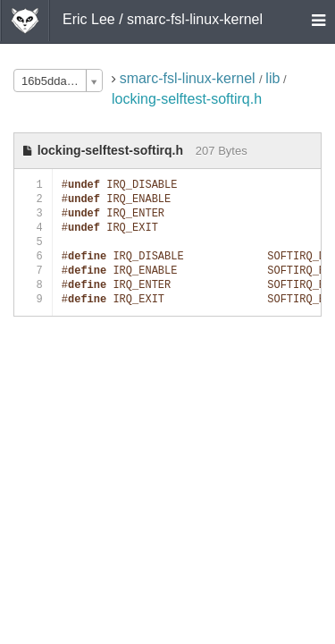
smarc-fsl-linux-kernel (189, 78)
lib (272, 78)
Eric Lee (89, 19)
